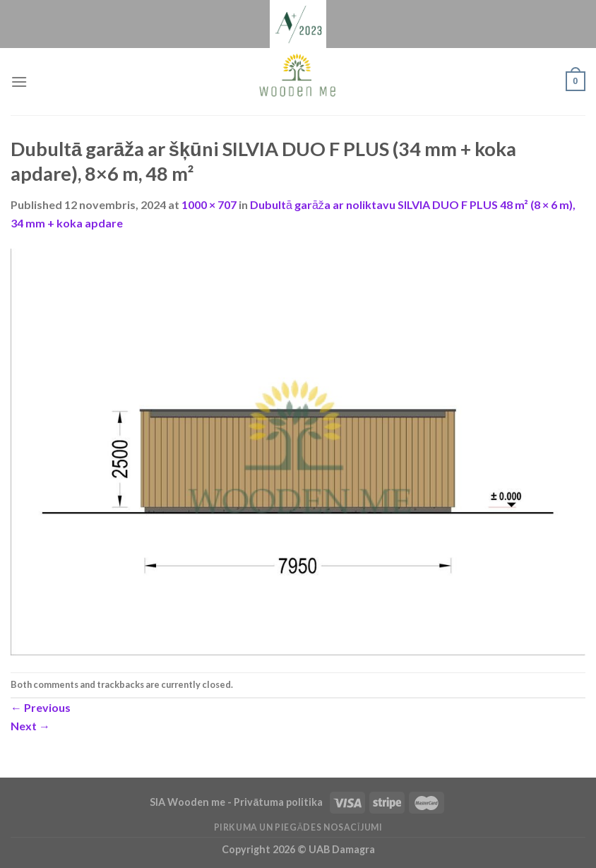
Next (30, 726)
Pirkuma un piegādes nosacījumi (298, 827)
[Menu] (19, 82)
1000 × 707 (209, 204)
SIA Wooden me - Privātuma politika (237, 802)
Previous (41, 707)
